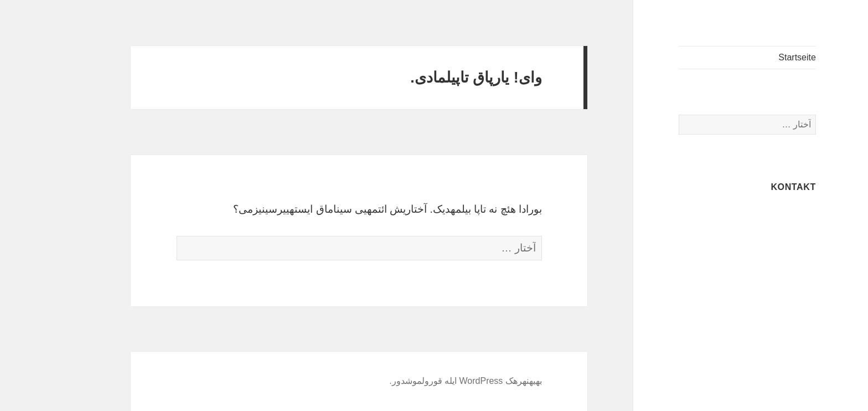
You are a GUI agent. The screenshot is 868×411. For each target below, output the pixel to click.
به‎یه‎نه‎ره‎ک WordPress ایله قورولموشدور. (426, 381)
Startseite (758, 57)
